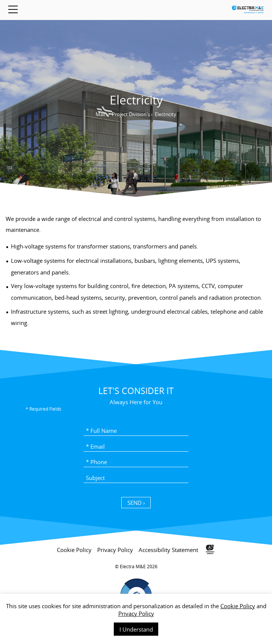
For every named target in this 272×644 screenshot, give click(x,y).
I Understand (136, 629)
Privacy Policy (136, 613)
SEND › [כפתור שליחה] (136, 503)
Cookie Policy (238, 606)
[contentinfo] (136, 590)
